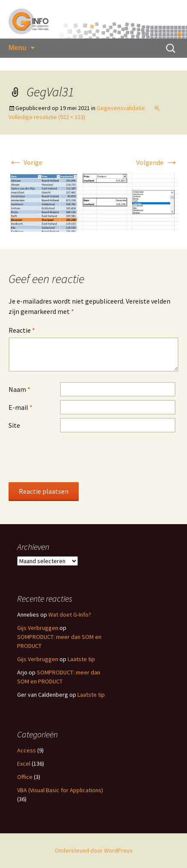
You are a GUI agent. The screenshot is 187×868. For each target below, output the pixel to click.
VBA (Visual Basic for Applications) (60, 790)
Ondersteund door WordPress (94, 850)
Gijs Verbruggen (38, 628)
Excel (24, 764)
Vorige (25, 162)
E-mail (21, 407)
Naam (19, 389)
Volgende (157, 162)
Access (27, 750)
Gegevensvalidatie (121, 108)
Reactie (22, 330)
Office (25, 777)
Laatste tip (81, 659)
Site (14, 425)
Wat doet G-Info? (70, 614)
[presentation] (74, 457)
